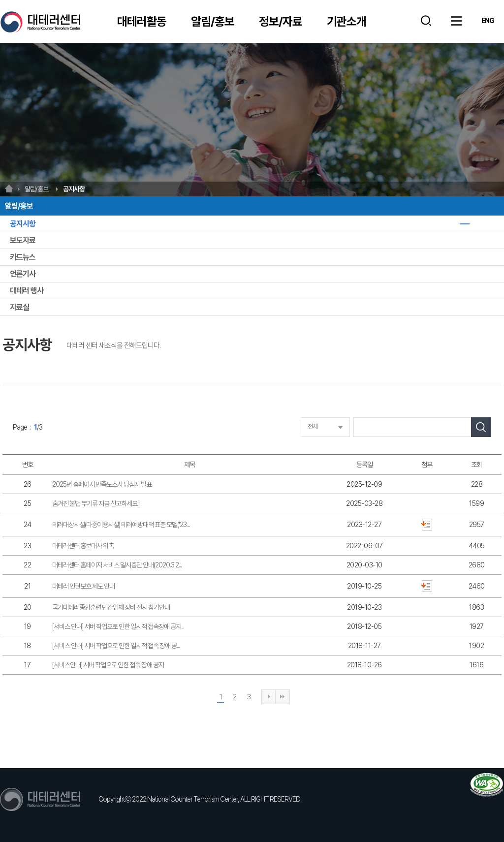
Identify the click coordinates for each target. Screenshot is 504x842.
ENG (488, 21)
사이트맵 (456, 21)
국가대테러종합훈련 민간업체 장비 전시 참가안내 (111, 607)
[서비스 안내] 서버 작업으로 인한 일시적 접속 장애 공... (116, 646)
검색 (426, 21)
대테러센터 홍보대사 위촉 (83, 546)
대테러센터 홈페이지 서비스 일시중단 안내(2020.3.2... (117, 565)
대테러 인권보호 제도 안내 (83, 586)
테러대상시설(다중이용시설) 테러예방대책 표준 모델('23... (121, 525)
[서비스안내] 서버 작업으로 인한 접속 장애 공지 (108, 665)
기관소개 (346, 21)
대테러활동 (142, 21)
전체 (313, 426)
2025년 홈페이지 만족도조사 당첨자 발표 (102, 484)
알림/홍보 (213, 21)
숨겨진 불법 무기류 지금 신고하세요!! (96, 503)
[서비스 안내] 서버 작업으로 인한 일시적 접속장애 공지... (118, 626)
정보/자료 (281, 21)
